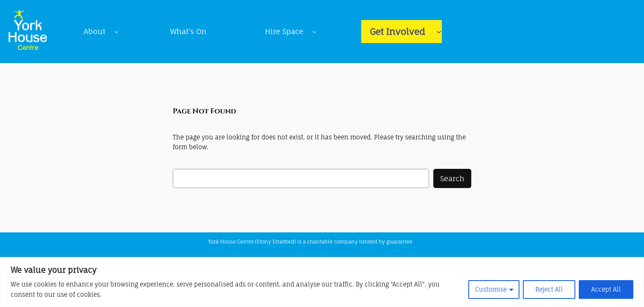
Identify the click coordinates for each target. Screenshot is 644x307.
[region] (322, 282)
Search (452, 178)
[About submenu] (116, 32)
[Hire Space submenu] (314, 32)
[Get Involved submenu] (439, 32)
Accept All (606, 289)
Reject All (549, 289)
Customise (491, 289)
